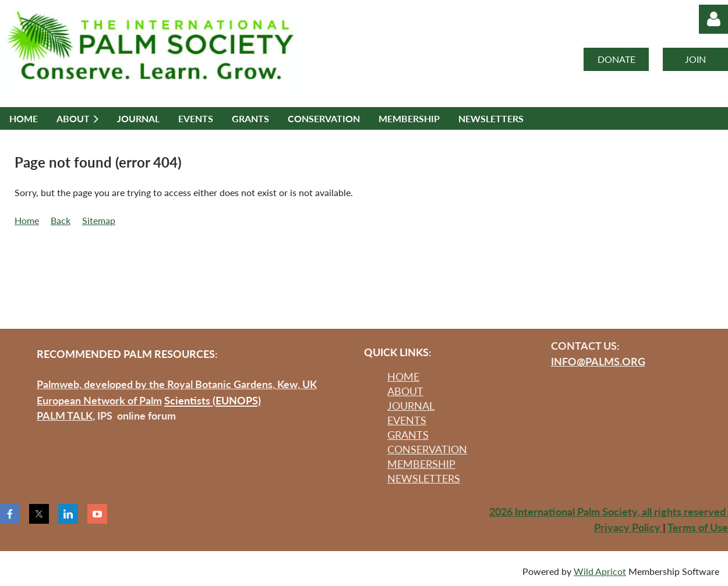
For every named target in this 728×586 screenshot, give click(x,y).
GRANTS (408, 435)
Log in (713, 19)
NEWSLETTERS (424, 478)
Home (27, 220)
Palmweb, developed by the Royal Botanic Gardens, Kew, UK (177, 384)
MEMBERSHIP (421, 464)
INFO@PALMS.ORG (598, 361)
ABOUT (405, 391)
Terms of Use (698, 527)
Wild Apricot (600, 571)
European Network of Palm (99, 400)
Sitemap (99, 220)
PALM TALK (65, 415)
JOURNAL (411, 406)
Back (61, 220)
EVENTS (407, 420)
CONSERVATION (427, 449)
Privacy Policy (628, 527)
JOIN (695, 59)
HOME (403, 377)
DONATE (616, 59)
